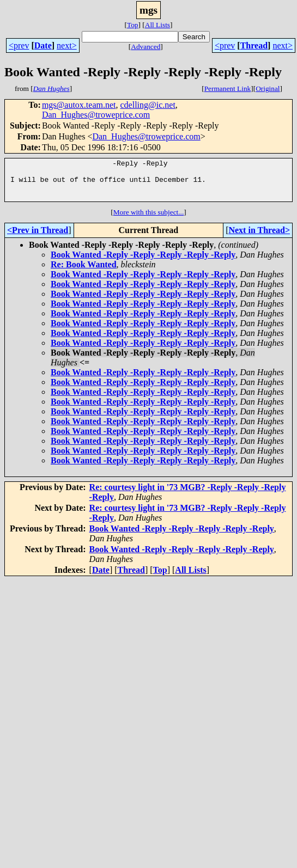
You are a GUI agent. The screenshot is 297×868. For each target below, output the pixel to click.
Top (133, 25)
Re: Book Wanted (84, 273)
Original (268, 88)
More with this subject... (149, 220)
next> (67, 45)
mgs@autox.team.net (79, 105)
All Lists (157, 25)
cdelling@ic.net (147, 105)
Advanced (146, 47)
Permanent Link (228, 88)
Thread (254, 45)
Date (43, 45)
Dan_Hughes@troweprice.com (96, 115)
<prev (19, 45)
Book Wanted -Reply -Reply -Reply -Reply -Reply (143, 263)
